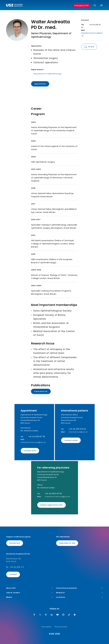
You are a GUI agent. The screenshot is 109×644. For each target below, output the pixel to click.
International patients (79, 588)
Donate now (15, 543)
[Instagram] (63, 615)
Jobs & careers (30, 593)
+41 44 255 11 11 (17, 567)
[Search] (95, 6)
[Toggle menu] (101, 5)
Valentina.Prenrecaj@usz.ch (33, 442)
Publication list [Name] (41, 391)
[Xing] (46, 615)
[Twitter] (40, 615)
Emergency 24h (82, 6)
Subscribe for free (67, 543)
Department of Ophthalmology (48, 74)
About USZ (30, 588)
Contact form (30, 451)
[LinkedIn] (52, 615)
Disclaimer (47, 627)
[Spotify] (75, 615)
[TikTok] (69, 615)
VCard (91, 47)
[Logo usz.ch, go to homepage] (14, 6)
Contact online (71, 440)
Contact (13, 574)
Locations (79, 597)
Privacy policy (61, 627)
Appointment (40, 84)
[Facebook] (34, 615)
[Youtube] (58, 615)
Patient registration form (52, 505)
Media (30, 597)
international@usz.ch (78, 432)
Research (79, 593)
